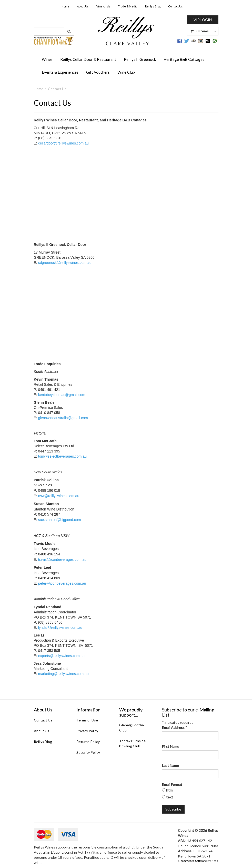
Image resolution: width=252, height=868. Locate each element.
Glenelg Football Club (132, 727)
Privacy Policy (87, 731)
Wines (47, 59)
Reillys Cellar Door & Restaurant (88, 59)
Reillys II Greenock (140, 59)
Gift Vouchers (98, 72)
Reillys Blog (153, 6)
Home (65, 6)
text (170, 797)
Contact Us (175, 6)
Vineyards (103, 6)
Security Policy (88, 752)
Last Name (170, 765)
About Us (83, 6)
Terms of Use (87, 720)
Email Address (175, 727)
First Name (171, 746)
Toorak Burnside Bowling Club (132, 743)
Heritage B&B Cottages (184, 59)
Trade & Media (128, 6)
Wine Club (126, 72)
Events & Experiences (60, 72)
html (170, 790)
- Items (199, 31)
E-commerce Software (192, 861)
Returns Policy (88, 742)
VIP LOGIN (203, 20)
